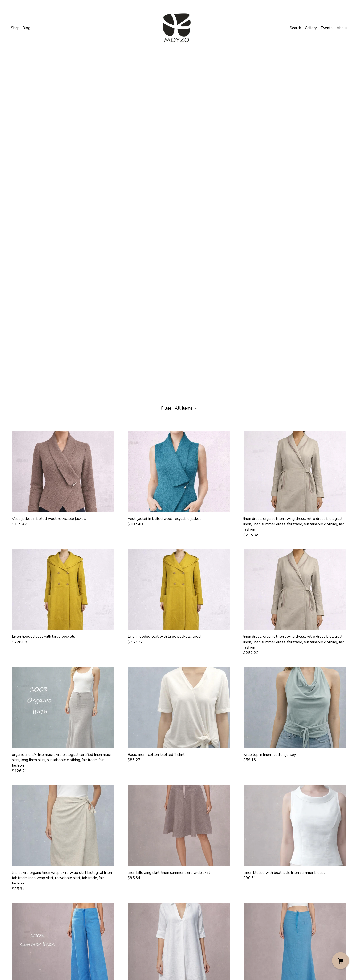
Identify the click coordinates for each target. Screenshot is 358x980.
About (342, 28)
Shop (15, 28)
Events (327, 28)
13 (208, 915)
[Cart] (341, 961)
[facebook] (13, 940)
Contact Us (20, 948)
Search (295, 28)
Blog (26, 28)
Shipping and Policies (29, 953)
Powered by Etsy (26, 966)
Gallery (311, 28)
